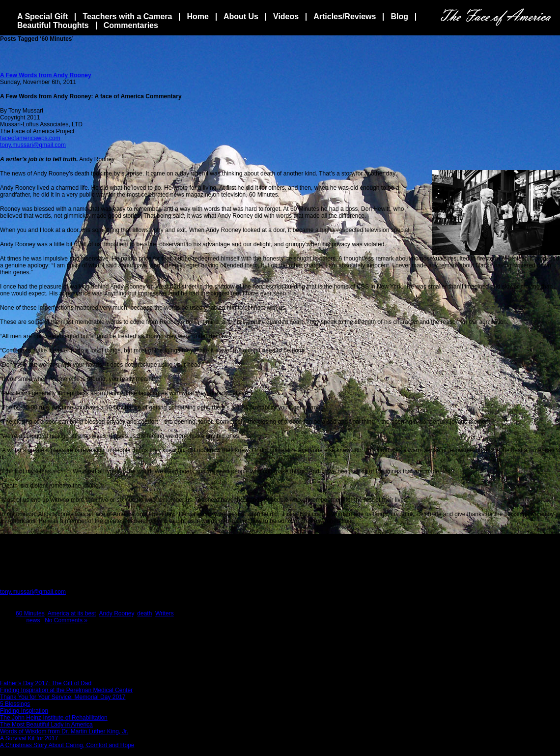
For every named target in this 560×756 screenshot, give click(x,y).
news (33, 620)
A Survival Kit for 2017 (29, 738)
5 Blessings (15, 704)
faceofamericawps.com (30, 138)
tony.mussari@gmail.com (33, 145)
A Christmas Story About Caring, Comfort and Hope (67, 745)
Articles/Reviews (345, 16)
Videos (286, 16)
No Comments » (66, 620)
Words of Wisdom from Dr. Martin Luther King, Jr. (64, 731)
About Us (241, 16)
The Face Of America (496, 17)
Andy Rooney (116, 613)
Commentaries (131, 25)
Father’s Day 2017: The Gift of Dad (46, 683)
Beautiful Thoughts (53, 25)
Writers (165, 613)
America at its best (72, 613)
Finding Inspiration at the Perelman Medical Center (66, 690)
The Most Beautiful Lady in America (46, 725)
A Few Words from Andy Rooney (46, 75)
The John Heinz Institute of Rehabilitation (54, 718)
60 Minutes (30, 613)
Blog (399, 16)
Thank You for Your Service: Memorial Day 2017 (63, 697)
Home (197, 16)
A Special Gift (42, 16)
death (144, 613)
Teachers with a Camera (127, 16)
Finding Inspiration (24, 711)
